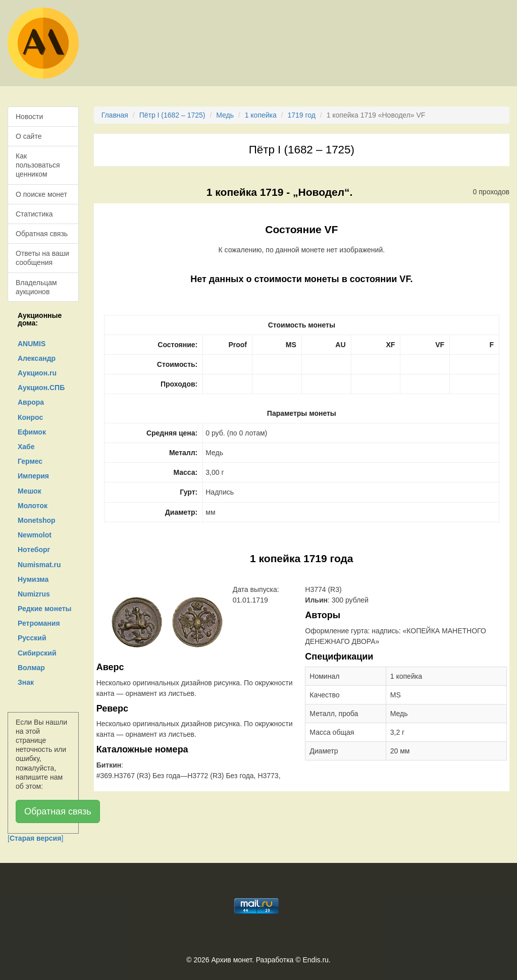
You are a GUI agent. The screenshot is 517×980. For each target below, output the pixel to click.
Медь (225, 115)
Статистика (34, 214)
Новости (29, 117)
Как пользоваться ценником (38, 165)
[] (35, 838)
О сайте (29, 136)
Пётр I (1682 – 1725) (172, 115)
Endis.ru (315, 960)
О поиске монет (41, 194)
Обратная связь (42, 234)
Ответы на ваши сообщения (42, 258)
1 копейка (261, 115)
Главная (115, 115)
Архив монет (232, 960)
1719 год (301, 115)
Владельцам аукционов (36, 287)
